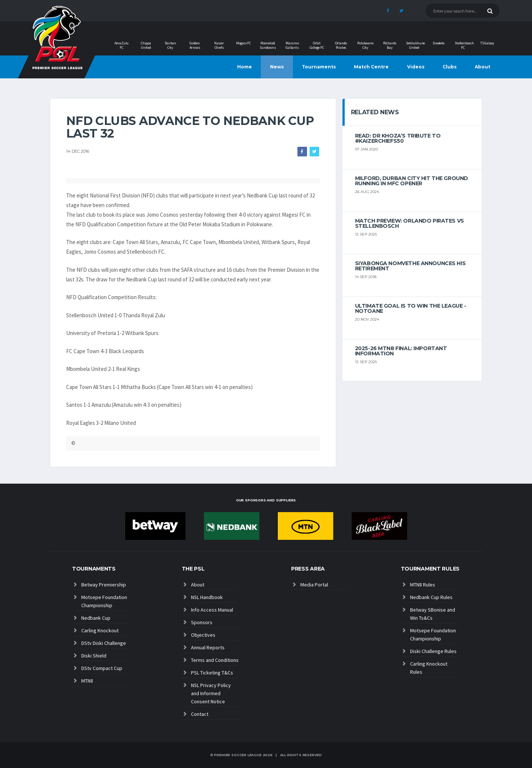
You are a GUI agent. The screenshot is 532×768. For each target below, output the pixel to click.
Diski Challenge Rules (433, 651)
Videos (416, 67)
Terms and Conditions (215, 660)
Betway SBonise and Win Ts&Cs (433, 614)
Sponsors (202, 622)
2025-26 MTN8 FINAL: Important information (401, 351)
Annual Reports (208, 647)
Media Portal (314, 585)
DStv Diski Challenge (104, 643)
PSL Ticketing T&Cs (212, 673)
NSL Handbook (207, 597)
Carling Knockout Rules (429, 668)
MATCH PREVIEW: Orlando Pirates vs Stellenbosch (410, 223)
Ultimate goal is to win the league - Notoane (411, 308)
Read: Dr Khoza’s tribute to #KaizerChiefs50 (398, 138)
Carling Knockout (100, 630)
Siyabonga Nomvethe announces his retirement (410, 266)
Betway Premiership (104, 585)
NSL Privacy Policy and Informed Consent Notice (211, 693)
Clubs (450, 67)
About (482, 67)
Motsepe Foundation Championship (104, 601)
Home (245, 67)
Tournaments (319, 67)
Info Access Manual (212, 610)
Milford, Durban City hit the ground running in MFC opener (412, 181)
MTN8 (87, 681)
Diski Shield (94, 656)
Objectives (203, 635)
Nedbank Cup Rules (431, 597)
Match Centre (371, 67)
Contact (200, 714)
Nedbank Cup (96, 618)
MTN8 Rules (423, 585)
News (277, 67)
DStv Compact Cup (102, 668)
